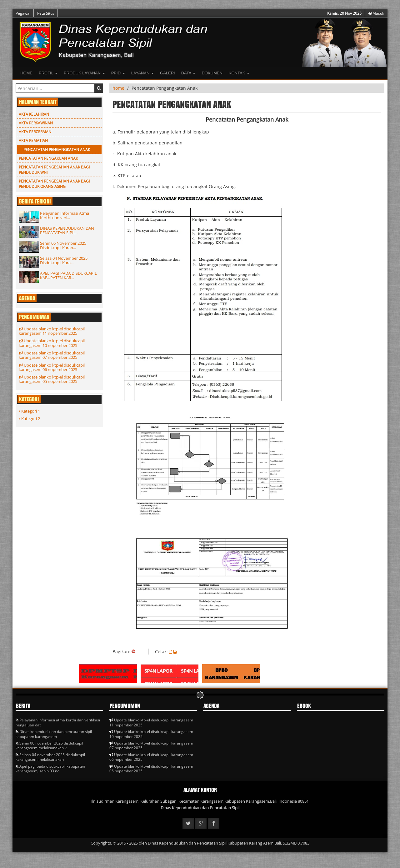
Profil (48, 73)
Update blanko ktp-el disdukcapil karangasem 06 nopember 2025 (52, 367)
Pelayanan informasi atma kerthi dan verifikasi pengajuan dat (58, 722)
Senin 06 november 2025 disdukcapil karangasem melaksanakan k (49, 745)
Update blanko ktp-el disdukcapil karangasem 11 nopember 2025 (52, 331)
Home (26, 73)
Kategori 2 (29, 419)
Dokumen (212, 73)
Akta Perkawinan (36, 123)
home (118, 88)
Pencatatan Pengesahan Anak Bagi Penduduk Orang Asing (54, 184)
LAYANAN (142, 73)
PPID (118, 73)
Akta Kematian (33, 140)
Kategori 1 (29, 411)
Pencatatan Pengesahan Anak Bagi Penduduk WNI (54, 170)
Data (188, 73)
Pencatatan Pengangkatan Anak (57, 150)
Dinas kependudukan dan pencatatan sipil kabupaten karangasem (54, 734)
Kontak (239, 73)
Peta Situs (46, 13)
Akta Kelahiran (34, 114)
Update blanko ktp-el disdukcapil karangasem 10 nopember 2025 (52, 343)
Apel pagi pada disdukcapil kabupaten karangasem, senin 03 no (50, 769)
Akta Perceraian (35, 132)
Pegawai (23, 13)
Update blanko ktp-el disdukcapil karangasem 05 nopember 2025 (52, 379)
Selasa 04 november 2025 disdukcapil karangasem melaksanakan (50, 757)
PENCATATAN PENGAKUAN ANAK (48, 158)
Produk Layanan (84, 73)
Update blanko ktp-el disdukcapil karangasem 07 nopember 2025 (52, 355)
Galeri (167, 73)
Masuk (376, 13)
